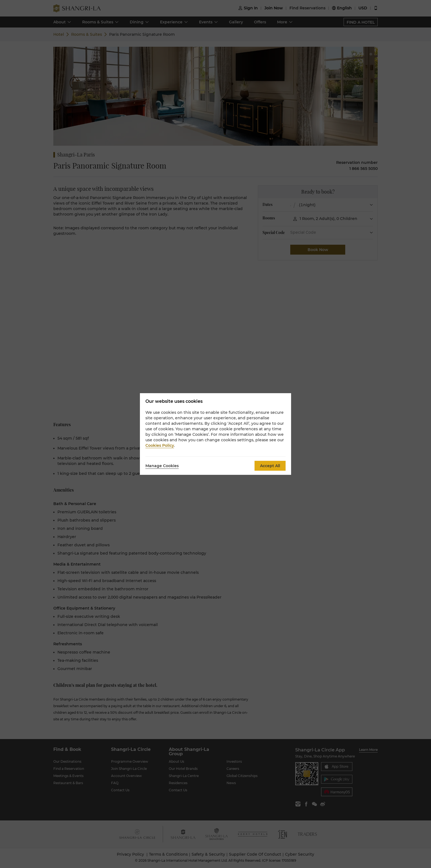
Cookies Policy (160, 445)
